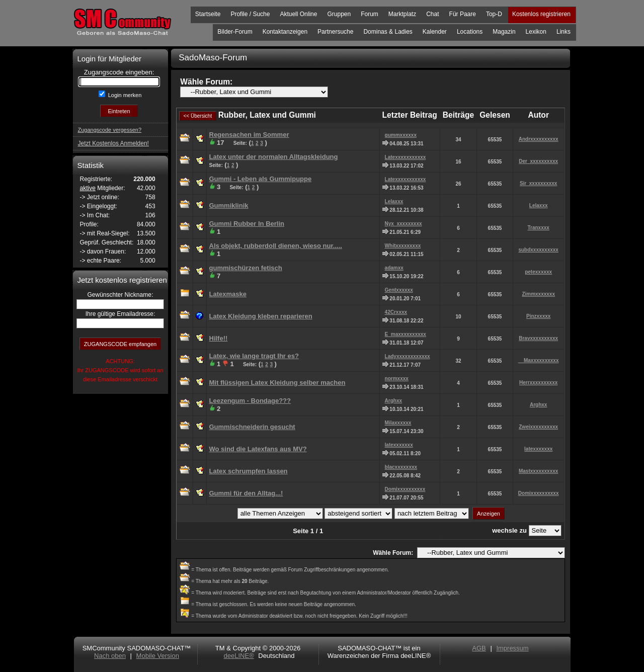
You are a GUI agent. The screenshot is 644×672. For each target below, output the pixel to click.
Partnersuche (335, 32)
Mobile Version (158, 656)
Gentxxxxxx (399, 290)
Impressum (512, 648)
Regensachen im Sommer (249, 135)
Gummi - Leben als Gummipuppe (261, 179)
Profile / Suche (250, 14)
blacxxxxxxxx (401, 467)
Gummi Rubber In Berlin (247, 224)
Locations (470, 32)
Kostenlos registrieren (541, 14)
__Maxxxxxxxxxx (539, 360)
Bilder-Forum (235, 32)
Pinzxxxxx (538, 316)
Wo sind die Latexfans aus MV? (258, 449)
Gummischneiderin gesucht (252, 427)
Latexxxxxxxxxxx (406, 157)
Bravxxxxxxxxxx (538, 338)
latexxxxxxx (399, 445)
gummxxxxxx (401, 135)
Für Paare (463, 14)
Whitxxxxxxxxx (403, 246)
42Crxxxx (396, 312)
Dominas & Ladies (388, 32)
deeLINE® (238, 656)
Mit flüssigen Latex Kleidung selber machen (277, 383)
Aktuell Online (298, 14)
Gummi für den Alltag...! (246, 493)
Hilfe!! (219, 338)
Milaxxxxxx (398, 423)
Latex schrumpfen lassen (249, 471)
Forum (370, 14)
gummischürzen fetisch (246, 268)
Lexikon (536, 32)
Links (563, 32)
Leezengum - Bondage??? (250, 401)
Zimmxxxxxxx (538, 294)
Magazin (504, 32)
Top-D (494, 14)
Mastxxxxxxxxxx (538, 471)
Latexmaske (228, 294)
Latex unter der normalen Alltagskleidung (274, 157)
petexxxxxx (538, 272)
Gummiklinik (229, 205)
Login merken (124, 95)
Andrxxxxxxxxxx (539, 139)
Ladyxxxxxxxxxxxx (408, 356)
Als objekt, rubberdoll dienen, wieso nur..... (276, 246)
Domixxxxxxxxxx (405, 489)
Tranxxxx (538, 228)
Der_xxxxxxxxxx (538, 161)
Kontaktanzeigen (285, 32)
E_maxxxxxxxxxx (406, 334)
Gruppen (339, 14)
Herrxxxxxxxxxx (538, 383)
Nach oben (110, 656)
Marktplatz (402, 14)
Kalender (435, 32)
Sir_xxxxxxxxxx (539, 183)
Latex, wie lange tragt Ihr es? (254, 356)
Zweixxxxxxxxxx (538, 427)
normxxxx (397, 379)
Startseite (208, 14)
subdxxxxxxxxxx (538, 250)
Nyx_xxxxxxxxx (404, 224)
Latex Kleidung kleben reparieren (261, 316)
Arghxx (393, 401)
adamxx (394, 268)
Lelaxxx (394, 201)
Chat (432, 14)
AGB (479, 648)
